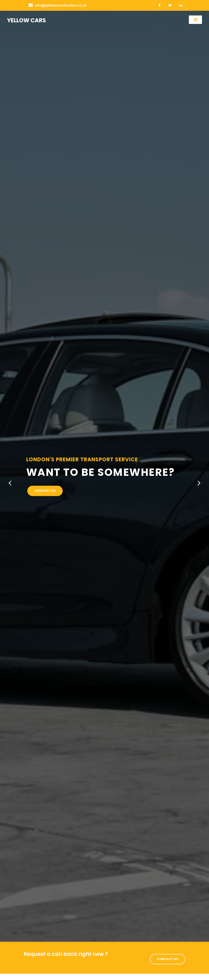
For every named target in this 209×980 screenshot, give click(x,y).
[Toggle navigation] (195, 20)
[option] (104, 476)
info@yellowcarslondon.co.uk (58, 5)
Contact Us (45, 491)
